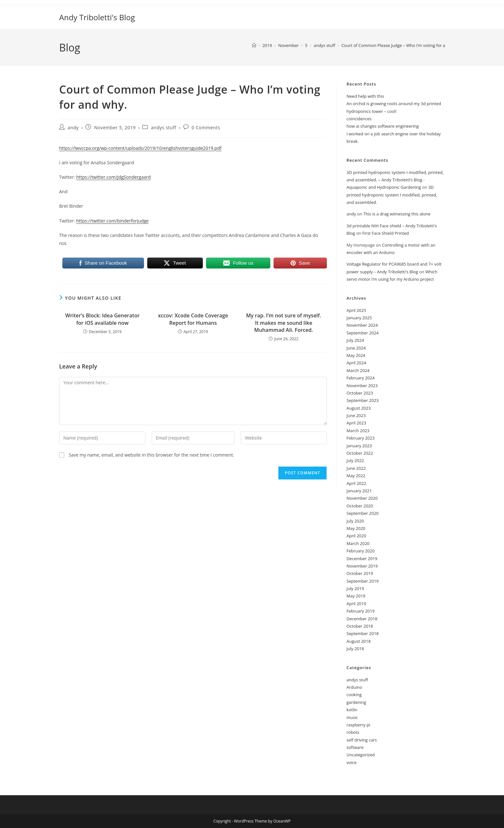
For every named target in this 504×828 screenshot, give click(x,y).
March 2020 (358, 543)
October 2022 (360, 453)
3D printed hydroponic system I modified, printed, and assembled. (392, 195)
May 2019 (356, 596)
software (355, 747)
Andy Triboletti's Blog (97, 17)
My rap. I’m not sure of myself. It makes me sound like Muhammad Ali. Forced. (284, 323)
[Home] (254, 45)
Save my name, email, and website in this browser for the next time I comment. (152, 455)
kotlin (352, 710)
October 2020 (360, 506)
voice (351, 762)
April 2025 (356, 310)
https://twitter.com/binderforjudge (112, 221)
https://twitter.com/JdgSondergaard (113, 177)
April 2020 (356, 536)
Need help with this (365, 96)
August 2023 (359, 408)
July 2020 (355, 521)
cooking (354, 695)
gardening (356, 702)
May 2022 (356, 476)
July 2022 (355, 460)
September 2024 (363, 333)
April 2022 (356, 483)
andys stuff (164, 127)
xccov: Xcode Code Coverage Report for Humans (193, 319)
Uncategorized (361, 755)
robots (353, 732)
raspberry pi (358, 725)
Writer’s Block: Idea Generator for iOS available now (102, 319)
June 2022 (356, 468)
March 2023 (358, 431)
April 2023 (356, 423)
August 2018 (359, 641)
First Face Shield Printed (386, 233)
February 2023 (360, 438)
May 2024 (356, 355)
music (352, 717)
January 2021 (359, 491)
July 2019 (355, 588)
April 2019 (356, 604)
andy (73, 127)
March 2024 (358, 370)
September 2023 (363, 400)
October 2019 (360, 573)
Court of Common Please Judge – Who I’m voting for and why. (401, 45)
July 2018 (355, 649)
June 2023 (356, 415)
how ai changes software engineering (383, 126)
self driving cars (362, 740)
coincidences (359, 119)
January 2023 (359, 446)
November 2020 (362, 498)
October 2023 (360, 393)
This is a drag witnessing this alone (397, 214)
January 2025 (359, 318)
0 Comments (206, 127)
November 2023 (362, 386)
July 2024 (355, 340)
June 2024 (356, 348)
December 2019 (362, 559)
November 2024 (362, 325)
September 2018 (363, 633)
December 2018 (362, 619)
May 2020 (356, 528)
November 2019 (362, 566)
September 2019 (363, 581)
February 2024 (360, 378)
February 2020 (360, 551)
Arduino (354, 687)
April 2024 (356, 363)
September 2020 (363, 513)
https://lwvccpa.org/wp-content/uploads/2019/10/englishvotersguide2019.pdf (140, 148)
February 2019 (360, 611)
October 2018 (360, 626)
